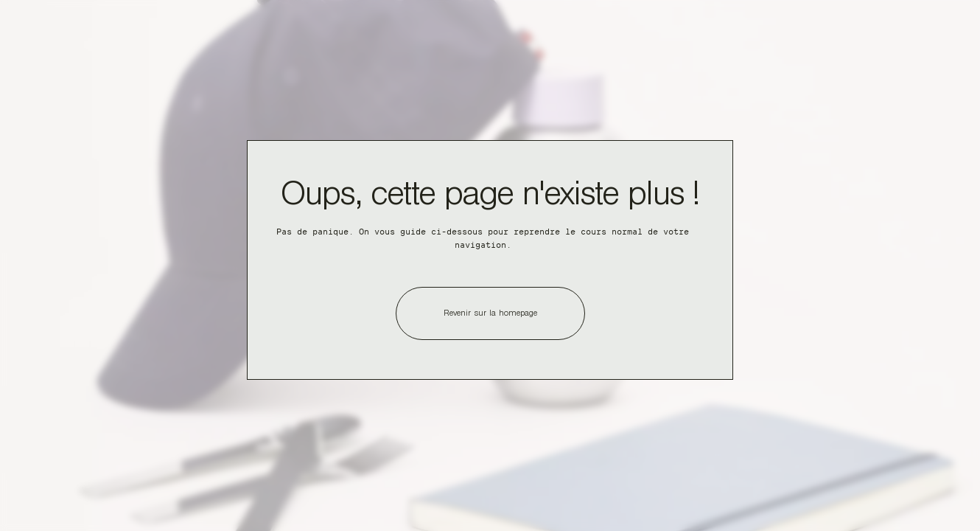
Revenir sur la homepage (490, 314)
